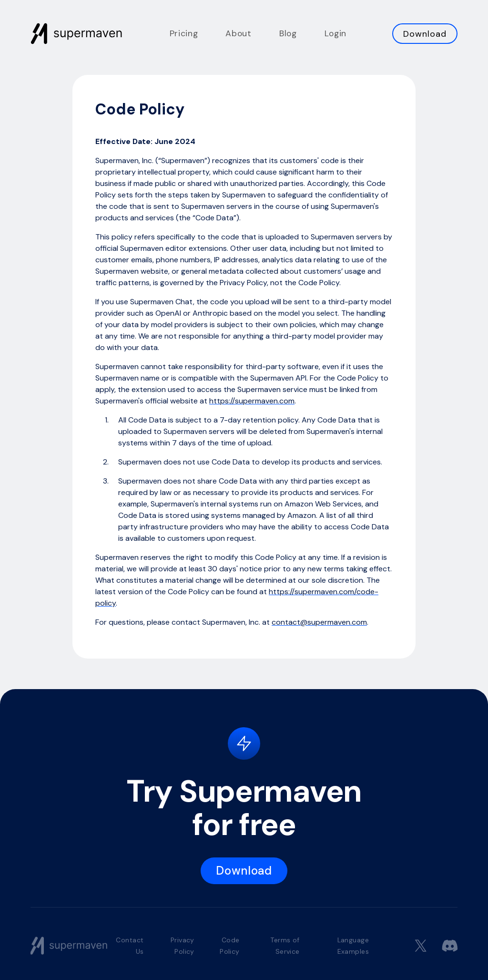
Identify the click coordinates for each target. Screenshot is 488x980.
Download (425, 34)
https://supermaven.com (252, 401)
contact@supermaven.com (319, 622)
